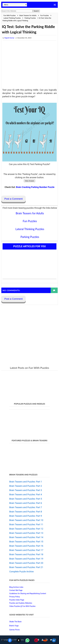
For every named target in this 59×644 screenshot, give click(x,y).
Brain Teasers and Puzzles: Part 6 (26, 503)
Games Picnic (15, 630)
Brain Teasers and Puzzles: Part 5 (26, 499)
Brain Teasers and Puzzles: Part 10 (26, 520)
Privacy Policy (15, 597)
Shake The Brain (15, 622)
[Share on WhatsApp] (27, 640)
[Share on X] (19, 640)
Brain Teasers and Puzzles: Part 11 (26, 524)
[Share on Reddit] (45, 640)
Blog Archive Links (16, 587)
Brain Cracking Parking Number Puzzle (35, 187)
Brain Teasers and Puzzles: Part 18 (26, 554)
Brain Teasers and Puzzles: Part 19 (26, 559)
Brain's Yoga (14, 626)
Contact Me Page (16, 590)
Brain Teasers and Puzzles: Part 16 (26, 546)
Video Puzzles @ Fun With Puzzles (22, 606)
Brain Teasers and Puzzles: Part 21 (26, 567)
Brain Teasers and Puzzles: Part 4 (26, 494)
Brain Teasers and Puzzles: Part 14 (26, 537)
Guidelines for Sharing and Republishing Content (28, 593)
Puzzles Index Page (17, 600)
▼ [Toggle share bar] (3, 640)
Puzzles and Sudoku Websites (21, 603)
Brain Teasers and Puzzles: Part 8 (26, 512)
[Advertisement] (30, 65)
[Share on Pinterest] (36, 640)
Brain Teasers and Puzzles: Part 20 (26, 563)
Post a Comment (14, 199)
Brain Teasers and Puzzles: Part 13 (26, 533)
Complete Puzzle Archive (21, 572)
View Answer (29, 181)
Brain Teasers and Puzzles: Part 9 (26, 516)
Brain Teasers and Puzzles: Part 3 (26, 490)
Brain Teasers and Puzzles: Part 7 (26, 507)
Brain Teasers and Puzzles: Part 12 (26, 529)
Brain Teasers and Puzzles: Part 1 (26, 482)
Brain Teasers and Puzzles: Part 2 (26, 486)
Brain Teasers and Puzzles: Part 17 (26, 550)
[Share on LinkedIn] (54, 640)
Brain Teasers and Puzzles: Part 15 (26, 542)
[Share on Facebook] (10, 640)
